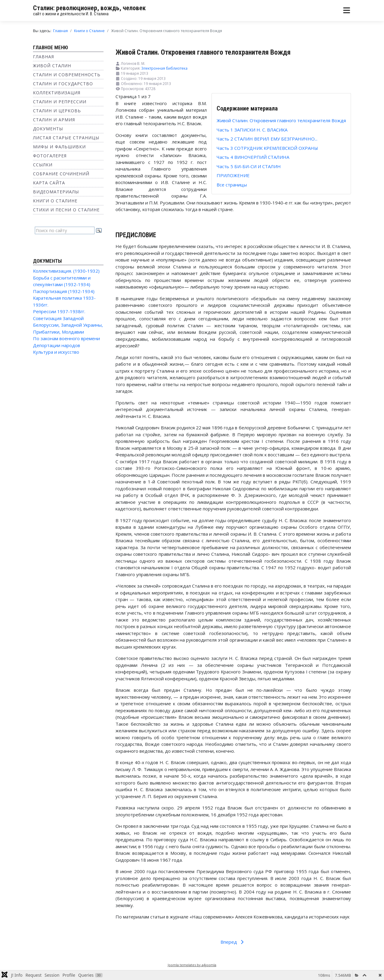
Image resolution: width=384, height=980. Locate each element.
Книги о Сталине (55, 201)
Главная (43, 57)
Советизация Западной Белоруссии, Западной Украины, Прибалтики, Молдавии (68, 325)
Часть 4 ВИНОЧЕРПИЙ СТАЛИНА (253, 157)
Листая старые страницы (66, 138)
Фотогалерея (50, 156)
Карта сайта (49, 183)
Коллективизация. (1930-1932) (66, 271)
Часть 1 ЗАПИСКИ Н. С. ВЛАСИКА (252, 130)
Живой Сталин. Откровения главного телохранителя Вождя (281, 120)
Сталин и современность (67, 75)
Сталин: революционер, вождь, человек (89, 8)
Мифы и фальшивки (59, 147)
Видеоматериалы (56, 192)
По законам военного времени (66, 338)
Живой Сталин (52, 66)
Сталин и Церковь (57, 111)
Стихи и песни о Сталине (66, 210)
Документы (48, 129)
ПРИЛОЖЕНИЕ (233, 175)
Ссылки (43, 165)
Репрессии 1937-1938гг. (59, 311)
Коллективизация (57, 93)
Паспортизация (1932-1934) (64, 291)
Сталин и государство (63, 84)
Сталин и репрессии (60, 102)
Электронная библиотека (164, 68)
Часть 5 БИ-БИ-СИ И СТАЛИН (249, 166)
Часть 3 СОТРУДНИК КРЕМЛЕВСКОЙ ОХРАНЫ (267, 148)
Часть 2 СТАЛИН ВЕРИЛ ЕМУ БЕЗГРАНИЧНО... (267, 139)
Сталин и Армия (54, 120)
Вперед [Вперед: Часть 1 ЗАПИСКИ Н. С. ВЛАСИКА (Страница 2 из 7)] (233, 942)
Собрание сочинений (61, 174)
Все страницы (232, 185)
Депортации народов (57, 345)
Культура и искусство (56, 352)
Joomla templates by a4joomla (192, 965)
